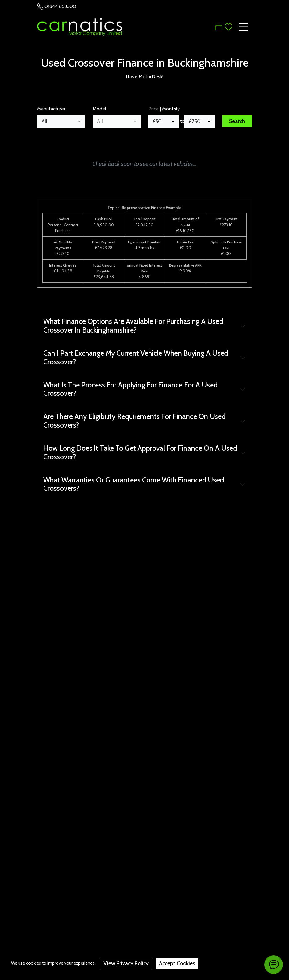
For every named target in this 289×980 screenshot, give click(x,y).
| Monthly (164, 109)
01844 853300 (60, 6)
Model (99, 109)
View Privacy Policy (126, 963)
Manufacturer (51, 109)
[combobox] (61, 122)
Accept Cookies (177, 963)
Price (153, 109)
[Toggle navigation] (243, 27)
